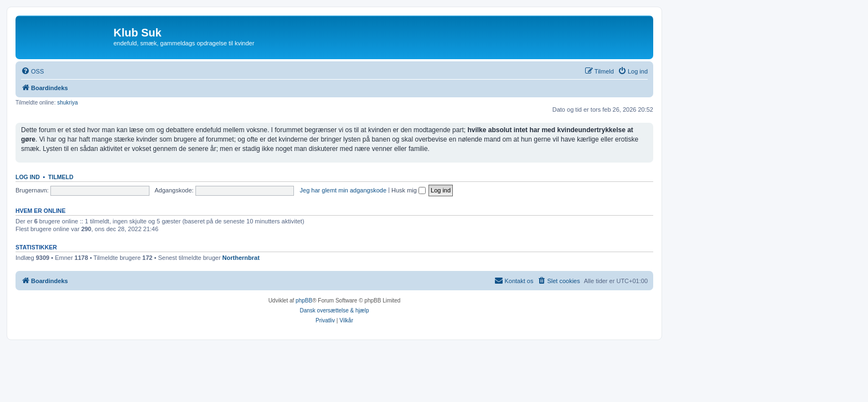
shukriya (67, 103)
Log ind (28, 177)
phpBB (304, 301)
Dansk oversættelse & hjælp (334, 310)
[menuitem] (32, 71)
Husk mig (409, 190)
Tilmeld (61, 177)
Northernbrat (241, 258)
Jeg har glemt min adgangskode (343, 190)
